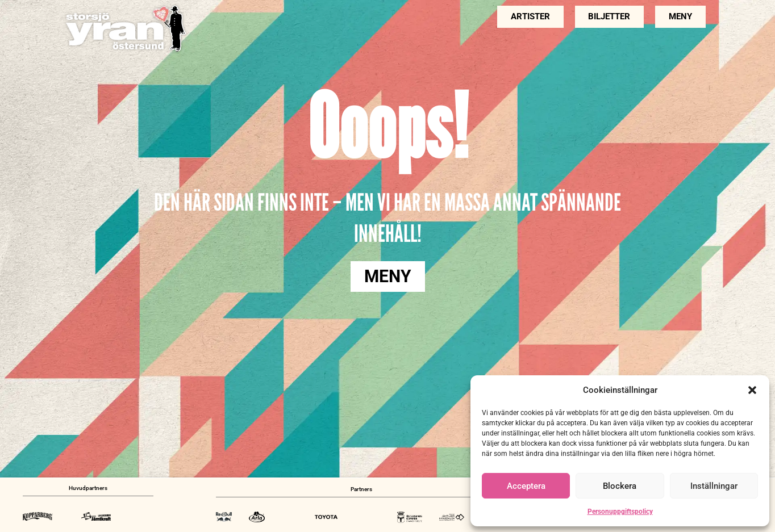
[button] (752, 390)
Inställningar (714, 486)
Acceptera (526, 486)
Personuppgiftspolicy (620, 512)
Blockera (620, 486)
